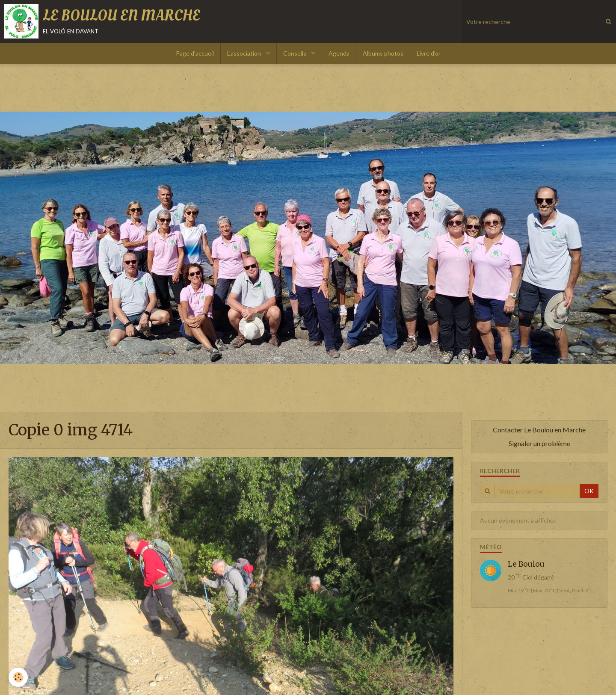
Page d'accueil (195, 53)
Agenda (339, 53)
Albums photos (383, 53)
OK (589, 491)
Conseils (295, 53)
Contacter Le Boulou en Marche (539, 430)
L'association (245, 53)
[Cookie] (18, 677)
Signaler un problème (539, 443)
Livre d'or (429, 53)
